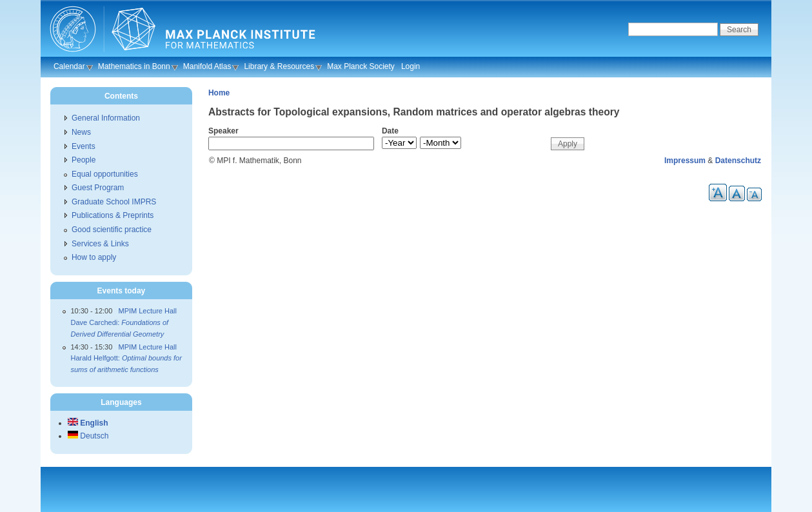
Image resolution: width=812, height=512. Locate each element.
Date (390, 131)
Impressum (685, 161)
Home (219, 93)
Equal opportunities (105, 174)
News (81, 132)
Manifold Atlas (207, 66)
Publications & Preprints (113, 215)
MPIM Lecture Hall (147, 311)
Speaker (223, 131)
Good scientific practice (112, 230)
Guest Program (98, 188)
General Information (106, 118)
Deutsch (88, 436)
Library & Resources (279, 66)
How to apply (94, 257)
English (88, 423)
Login (411, 66)
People (84, 160)
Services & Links (100, 244)
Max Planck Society (361, 66)
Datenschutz (738, 161)
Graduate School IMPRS (114, 202)
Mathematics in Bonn (134, 66)
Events (84, 146)
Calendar (69, 66)
